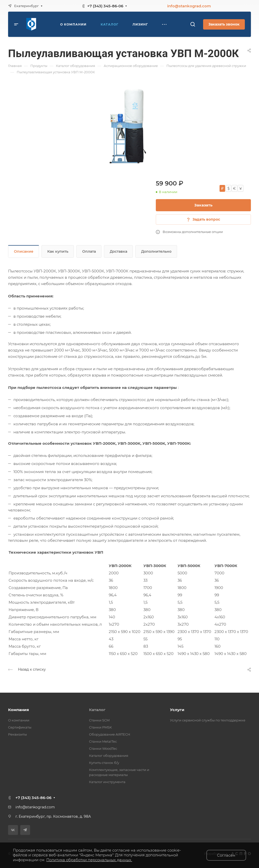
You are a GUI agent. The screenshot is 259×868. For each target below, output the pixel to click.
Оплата (89, 251)
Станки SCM (99, 720)
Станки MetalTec (103, 741)
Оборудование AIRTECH (110, 734)
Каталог (97, 710)
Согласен (226, 855)
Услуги (177, 710)
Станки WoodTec (103, 748)
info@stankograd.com (189, 6)
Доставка (118, 251)
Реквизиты (17, 734)
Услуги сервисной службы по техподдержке (208, 720)
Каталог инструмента (107, 782)
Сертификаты (20, 727)
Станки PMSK (100, 727)
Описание (24, 251)
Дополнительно (156, 251)
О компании (19, 720)
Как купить (58, 251)
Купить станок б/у (104, 763)
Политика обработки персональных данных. (89, 860)
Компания (18, 710)
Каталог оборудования (109, 756)
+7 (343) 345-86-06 (105, 6)
